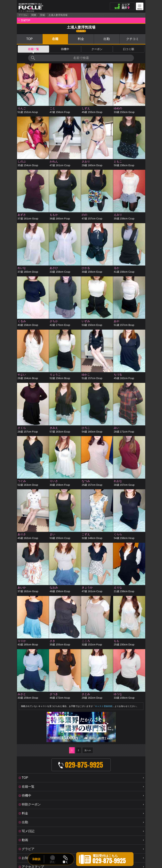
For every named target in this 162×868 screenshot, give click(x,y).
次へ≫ (88, 621)
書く (65, 862)
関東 (34, 15)
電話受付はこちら (109, 860)
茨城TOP (26, 20)
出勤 (107, 39)
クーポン (97, 49)
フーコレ (23, 15)
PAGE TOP (81, 792)
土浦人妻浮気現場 (58, 15)
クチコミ (133, 39)
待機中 (65, 49)
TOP (30, 39)
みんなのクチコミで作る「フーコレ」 (81, 781)
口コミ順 (129, 49)
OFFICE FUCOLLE (84, 803)
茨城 (42, 15)
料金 (81, 39)
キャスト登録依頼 (104, 607)
